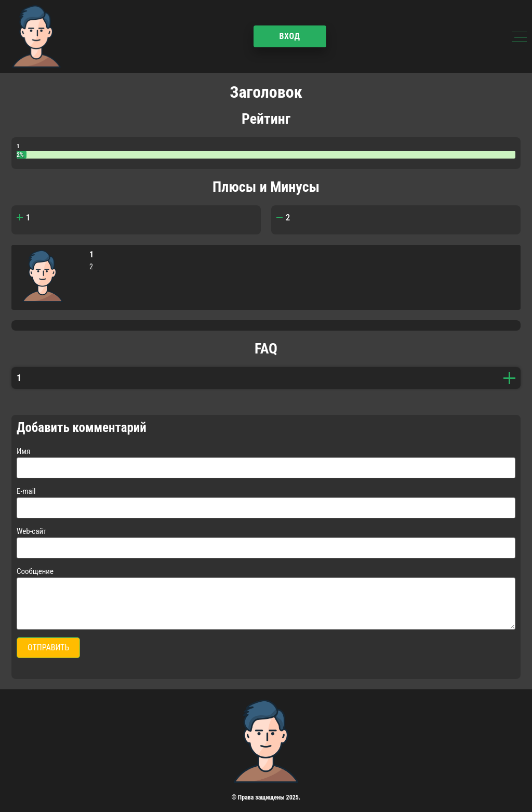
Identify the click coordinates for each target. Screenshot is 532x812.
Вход (289, 36)
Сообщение (35, 571)
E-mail (26, 491)
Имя (23, 451)
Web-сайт (31, 531)
